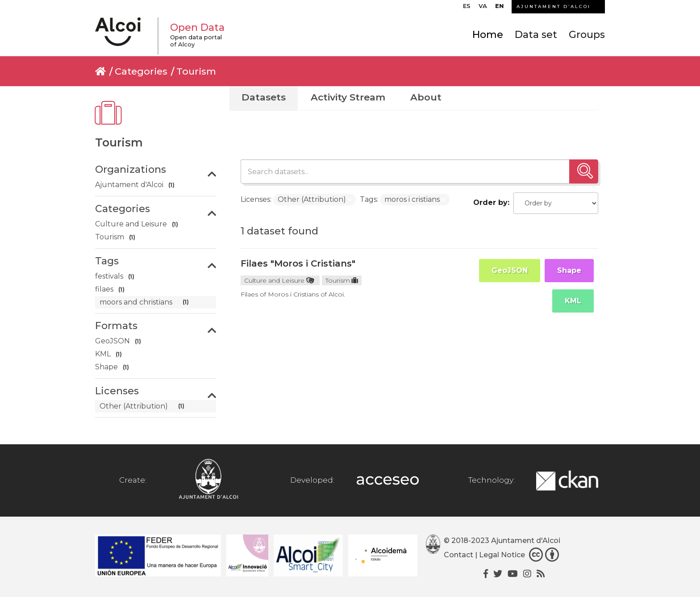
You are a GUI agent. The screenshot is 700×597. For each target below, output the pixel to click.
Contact (458, 555)
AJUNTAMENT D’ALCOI (554, 6)
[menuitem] (467, 8)
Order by (490, 202)
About (426, 97)
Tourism (196, 71)
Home (488, 35)
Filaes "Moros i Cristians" (298, 263)
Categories (141, 71)
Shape (569, 270)
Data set (536, 35)
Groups (587, 35)
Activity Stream (348, 97)
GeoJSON (510, 270)
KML (573, 301)
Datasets (264, 97)
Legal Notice (502, 555)
